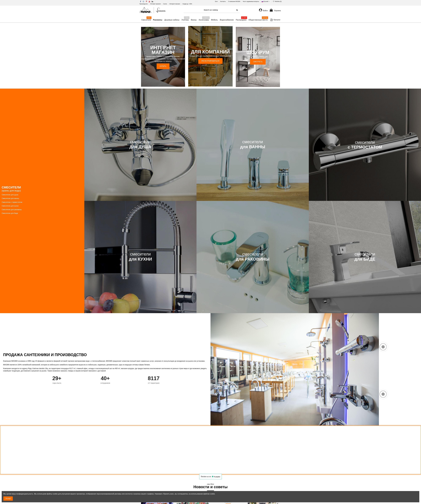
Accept (8, 498)
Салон (165, 4)
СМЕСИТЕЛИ (11, 189)
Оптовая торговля (156, 4)
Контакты (223, 1)
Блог (217, 1)
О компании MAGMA (234, 1)
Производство (144, 4)
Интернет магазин (175, 4)
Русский (266, 1)
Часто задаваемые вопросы (251, 1)
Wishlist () (277, 1)
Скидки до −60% (187, 4)
